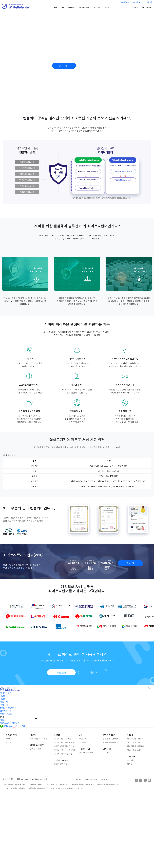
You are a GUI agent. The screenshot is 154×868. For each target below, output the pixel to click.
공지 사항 (9, 742)
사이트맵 (104, 779)
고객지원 (96, 7)
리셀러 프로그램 (133, 742)
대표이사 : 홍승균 (36, 784)
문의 (2, 717)
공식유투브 (19, 726)
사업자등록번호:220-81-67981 (57, 784)
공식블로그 (6, 726)
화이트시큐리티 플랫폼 (63, 754)
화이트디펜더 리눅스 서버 (64, 746)
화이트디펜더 (147, 7)
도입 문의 (61, 672)
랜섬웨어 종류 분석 (110, 742)
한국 (150, 2)
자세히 (130, 563)
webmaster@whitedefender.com (108, 784)
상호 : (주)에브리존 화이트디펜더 (15, 784)
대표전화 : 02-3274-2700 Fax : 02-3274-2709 (67, 788)
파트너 (106, 7)
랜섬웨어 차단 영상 (110, 739)
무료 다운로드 (6, 714)
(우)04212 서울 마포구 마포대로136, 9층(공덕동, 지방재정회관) (25, 788)
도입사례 (71, 7)
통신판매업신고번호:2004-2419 (82, 784)
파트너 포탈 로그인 (134, 750)
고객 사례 (4, 705)
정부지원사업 (125, 2)
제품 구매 (4, 702)
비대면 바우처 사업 (86, 752)
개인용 (3, 696)
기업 (62, 7)
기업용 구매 (83, 742)
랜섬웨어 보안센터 (8, 708)
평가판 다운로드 (36, 749)
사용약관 (78, 779)
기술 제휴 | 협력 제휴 (135, 746)
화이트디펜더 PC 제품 (38, 739)
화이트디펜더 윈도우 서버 (64, 742)
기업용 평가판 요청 (62, 764)
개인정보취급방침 (91, 779)
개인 (55, 7)
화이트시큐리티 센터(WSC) (65, 750)
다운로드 (135, 7)
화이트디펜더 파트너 (135, 739)
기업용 (3, 699)
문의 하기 (64, 66)
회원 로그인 (138, 2)
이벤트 (130, 764)
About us (9, 739)
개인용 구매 (83, 739)
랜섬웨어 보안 (84, 7)
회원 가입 (16, 723)
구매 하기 (90, 66)
